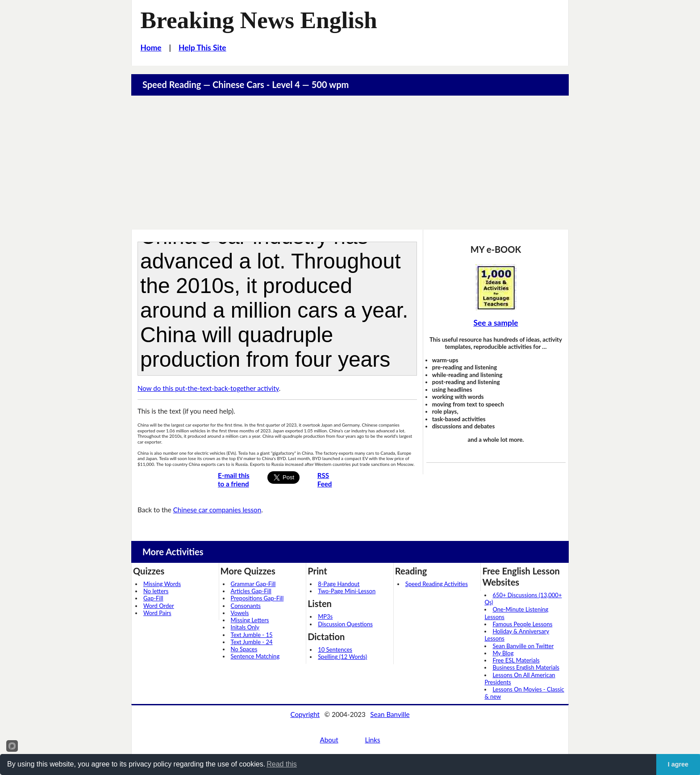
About (329, 740)
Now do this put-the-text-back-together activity (208, 388)
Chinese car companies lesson (217, 510)
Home (151, 48)
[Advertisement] (350, 163)
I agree (678, 764)
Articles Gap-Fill (251, 591)
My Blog (503, 653)
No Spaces (244, 649)
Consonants (246, 606)
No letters (156, 591)
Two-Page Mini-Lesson (347, 591)
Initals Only (245, 627)
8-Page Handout (339, 584)
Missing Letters (250, 620)
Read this (282, 764)
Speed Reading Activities (437, 584)
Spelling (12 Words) (342, 657)
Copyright (305, 714)
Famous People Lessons (522, 624)
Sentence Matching (255, 656)
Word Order (159, 606)
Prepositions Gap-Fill (257, 598)
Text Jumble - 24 (252, 642)
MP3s (325, 616)
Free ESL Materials (516, 660)
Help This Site (202, 48)
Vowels (240, 613)
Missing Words (162, 584)
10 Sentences (335, 649)
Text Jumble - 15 (252, 635)
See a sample (496, 323)
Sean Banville (390, 714)
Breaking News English (259, 20)
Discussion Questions (345, 624)
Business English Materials (526, 667)
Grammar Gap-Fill (253, 584)
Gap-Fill (153, 598)
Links (372, 740)
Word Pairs (157, 613)
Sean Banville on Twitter (523, 646)
